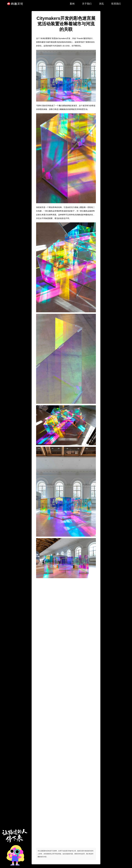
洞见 (101, 4)
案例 (72, 4)
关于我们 (87, 4)
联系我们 (116, 4)
